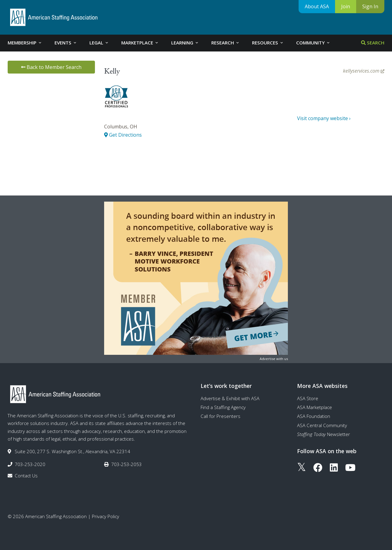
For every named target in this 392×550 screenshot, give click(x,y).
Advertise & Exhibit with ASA (230, 398)
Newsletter (324, 434)
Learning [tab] (185, 43)
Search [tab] (373, 43)
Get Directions (123, 135)
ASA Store (308, 398)
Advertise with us (274, 359)
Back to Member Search (51, 67)
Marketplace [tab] (140, 43)
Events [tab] (66, 43)
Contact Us (26, 476)
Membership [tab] (25, 43)
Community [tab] (313, 43)
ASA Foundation (314, 416)
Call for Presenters (221, 416)
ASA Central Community (322, 425)
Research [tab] (226, 43)
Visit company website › (324, 118)
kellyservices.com (364, 71)
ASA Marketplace (315, 407)
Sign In (370, 6)
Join (346, 6)
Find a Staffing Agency (223, 407)
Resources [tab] (268, 43)
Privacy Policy (106, 516)
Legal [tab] (99, 43)
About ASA (317, 6)
